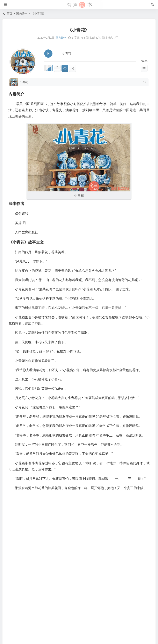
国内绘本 (22, 14)
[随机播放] (73, 68)
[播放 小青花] (48, 54)
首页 (9, 14)
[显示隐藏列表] (144, 68)
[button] (144, 82)
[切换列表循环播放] (65, 68)
